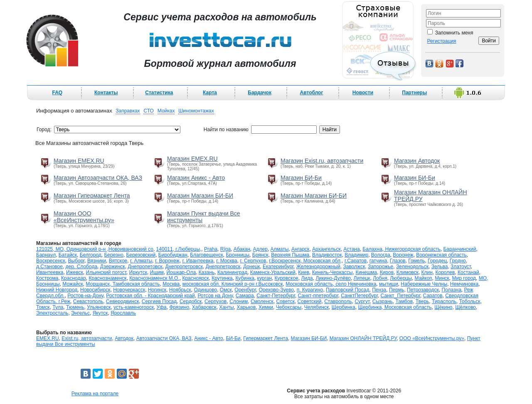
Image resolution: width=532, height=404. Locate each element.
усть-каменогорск (134, 307)
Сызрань (383, 301)
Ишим (157, 272)
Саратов (433, 296)
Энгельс (80, 313)
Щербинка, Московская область (395, 307)
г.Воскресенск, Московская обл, (305, 261)
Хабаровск (204, 307)
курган (265, 278)
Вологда (381, 255)
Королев (445, 272)
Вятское (118, 261)
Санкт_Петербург (400, 296)
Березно (113, 255)
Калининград (232, 272)
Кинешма (366, 272)
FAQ (58, 93)
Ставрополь (338, 301)
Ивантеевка (50, 272)
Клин (427, 272)
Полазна (451, 290)
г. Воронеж (167, 261)
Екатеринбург (278, 267)
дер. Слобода (81, 267)
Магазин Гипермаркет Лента (92, 196)
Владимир (356, 255)
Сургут (362, 301)
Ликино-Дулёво (333, 278)
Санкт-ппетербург (318, 296)
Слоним (239, 301)
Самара (245, 296)
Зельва (440, 267)
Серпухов (216, 301)
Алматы (280, 249)
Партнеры (414, 93)
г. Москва (227, 261)
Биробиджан (173, 255)
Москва (171, 284)
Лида (307, 278)
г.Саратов (356, 261)
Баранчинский (460, 249)
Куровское (287, 278)
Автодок (124, 338)
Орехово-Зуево (276, 290)
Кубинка (245, 278)
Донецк (251, 267)
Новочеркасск (129, 290)
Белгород (91, 255)
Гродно (458, 261)
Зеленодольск (412, 267)
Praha (211, 249)
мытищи (389, 284)
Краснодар (74, 278)
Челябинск (316, 307)
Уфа (162, 307)
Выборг (76, 261)
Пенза (379, 290)
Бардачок (260, 93)
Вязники (97, 261)
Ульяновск (99, 307)
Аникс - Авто (209, 338)
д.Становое (49, 267)
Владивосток (327, 255)
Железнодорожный (318, 267)
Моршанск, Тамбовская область (123, 284)
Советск (285, 301)
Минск (442, 278)
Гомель (416, 261)
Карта (210, 93)
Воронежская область (441, 255)
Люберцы (401, 278)
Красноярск (195, 278)
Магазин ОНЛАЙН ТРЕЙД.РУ (363, 338)
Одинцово (205, 290)
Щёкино (443, 307)
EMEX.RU (48, 338)
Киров (387, 272)
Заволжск (354, 267)
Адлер (260, 249)
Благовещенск (206, 255)
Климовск (408, 272)
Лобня (380, 278)
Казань (207, 272)
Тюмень (75, 307)
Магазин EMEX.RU (79, 161)
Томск (43, 307)
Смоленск (262, 301)
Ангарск (300, 249)
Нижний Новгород (57, 290)
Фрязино (179, 307)
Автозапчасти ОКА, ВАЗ (164, 338)
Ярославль (123, 313)
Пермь (397, 290)
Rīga (225, 249)
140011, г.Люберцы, (179, 249)
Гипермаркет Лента (266, 338)
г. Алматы (141, 261)
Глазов (398, 261)
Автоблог (312, 93)
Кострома (47, 278)
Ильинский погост (106, 272)
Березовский (141, 255)
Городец (437, 261)
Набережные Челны (424, 284)
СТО (148, 111)
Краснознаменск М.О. (154, 278)
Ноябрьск (180, 290)
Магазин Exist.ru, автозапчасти (322, 161)
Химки (266, 307)
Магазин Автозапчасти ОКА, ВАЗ (98, 178)
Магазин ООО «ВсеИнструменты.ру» (84, 217)
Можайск (73, 284)
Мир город (464, 278)
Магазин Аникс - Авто (196, 178)
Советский (310, 301)
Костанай (468, 272)
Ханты (226, 307)
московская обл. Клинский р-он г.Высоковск (233, 284)
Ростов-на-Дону (85, 296)
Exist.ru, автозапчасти (87, 338)
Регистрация (441, 41)
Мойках (166, 111)
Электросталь (52, 313)
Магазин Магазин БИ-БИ (200, 196)
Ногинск (157, 290)
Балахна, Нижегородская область (401, 249)
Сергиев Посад (159, 301)
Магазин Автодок (417, 161)
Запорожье (381, 267)
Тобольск (470, 301)
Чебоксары (289, 307)
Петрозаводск (423, 290)
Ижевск (75, 272)
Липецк (362, 278)
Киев (304, 272)
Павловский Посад (347, 290)
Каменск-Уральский (273, 272)
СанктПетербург (359, 296)
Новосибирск (95, 290)
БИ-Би (233, 338)
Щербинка (344, 307)
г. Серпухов (253, 261)
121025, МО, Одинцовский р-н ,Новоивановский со (95, 249)
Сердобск (191, 301)
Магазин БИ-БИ (309, 338)
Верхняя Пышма (290, 255)
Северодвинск (122, 301)
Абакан (242, 249)
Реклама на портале (95, 394)
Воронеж (403, 255)
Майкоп (424, 278)
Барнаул (46, 255)
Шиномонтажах (196, 111)
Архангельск (326, 249)
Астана (351, 249)
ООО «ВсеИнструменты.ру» (432, 338)
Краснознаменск (108, 278)
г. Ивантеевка (198, 261)
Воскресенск (51, 261)
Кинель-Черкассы (332, 272)
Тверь (422, 301)
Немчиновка (464, 284)
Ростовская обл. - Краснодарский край (150, 296)
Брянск (260, 255)
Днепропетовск (145, 267)
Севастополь (88, 301)
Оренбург (245, 290)
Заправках (128, 111)
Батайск (68, 255)
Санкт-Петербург (276, 296)
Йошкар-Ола (181, 272)
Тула (58, 307)
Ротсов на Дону (215, 296)
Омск (226, 290)
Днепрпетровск (223, 267)
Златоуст (461, 267)
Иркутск (138, 272)
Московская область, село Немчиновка (331, 284)
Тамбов (404, 301)
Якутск (100, 313)
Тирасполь (444, 301)
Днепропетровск (184, 267)
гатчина (378, 261)
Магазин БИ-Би (301, 178)
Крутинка (222, 278)
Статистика (159, 93)
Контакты (106, 93)
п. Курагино (310, 290)
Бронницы (238, 255)
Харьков (246, 307)
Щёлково (465, 307)
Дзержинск (113, 267)
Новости (363, 93)
